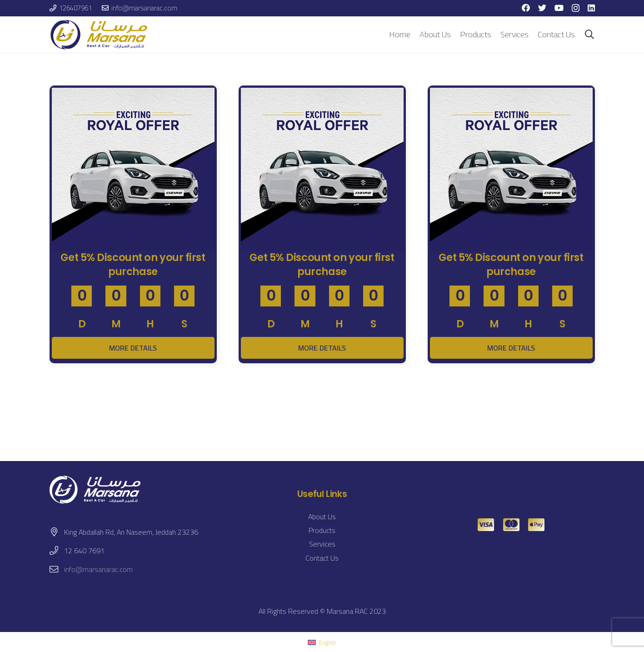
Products (322, 530)
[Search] (589, 35)
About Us (322, 517)
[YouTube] (559, 8)
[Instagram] (576, 8)
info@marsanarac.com (98, 569)
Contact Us (322, 558)
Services (322, 544)
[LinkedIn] (591, 8)
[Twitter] (542, 8)
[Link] (100, 35)
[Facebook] (526, 8)
